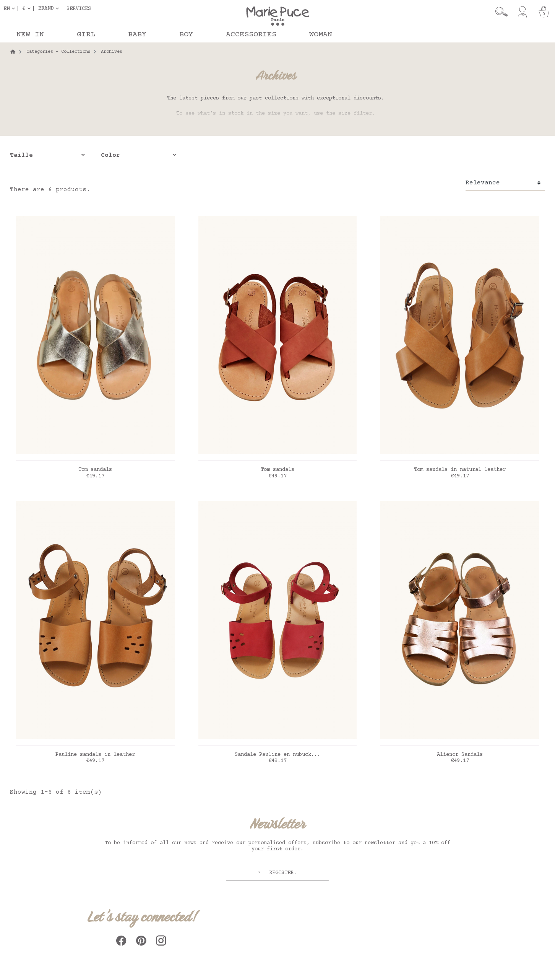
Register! (281, 873)
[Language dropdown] (11, 8)
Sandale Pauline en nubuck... (277, 755)
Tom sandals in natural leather (460, 470)
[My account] (522, 12)
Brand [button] (46, 8)
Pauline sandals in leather (95, 755)
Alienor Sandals (460, 755)
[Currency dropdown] (28, 8)
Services (79, 8)
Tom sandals (95, 470)
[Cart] (544, 12)
